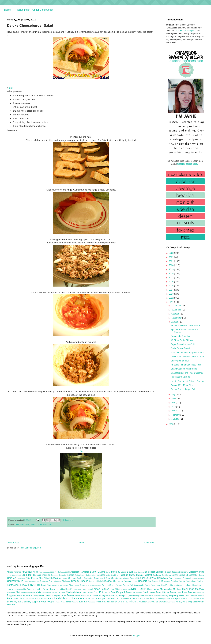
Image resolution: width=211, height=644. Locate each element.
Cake (109, 575)
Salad (33, 524)
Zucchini (11, 605)
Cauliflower (167, 575)
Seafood (87, 599)
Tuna (109, 602)
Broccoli (37, 575)
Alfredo (10, 572)
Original (121, 592)
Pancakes (131, 592)
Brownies (46, 575)
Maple (157, 589)
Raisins (153, 596)
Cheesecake (192, 575)
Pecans (192, 592)
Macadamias (126, 589)
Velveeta (142, 602)
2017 (172, 277)
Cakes (125, 575)
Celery (175, 575)
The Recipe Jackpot (185, 31)
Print (10, 88)
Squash (189, 599)
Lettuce (105, 589)
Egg (162, 581)
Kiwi (80, 589)
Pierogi (36, 596)
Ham (159, 585)
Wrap (190, 602)
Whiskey (179, 602)
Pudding (94, 595)
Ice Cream (44, 589)
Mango (150, 589)
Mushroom (48, 592)
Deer (136, 581)
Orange (107, 592)
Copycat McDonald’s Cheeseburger (187, 357)
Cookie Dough (130, 578)
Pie (31, 595)
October (175, 314)
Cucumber (118, 581)
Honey (10, 589)
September (177, 318)
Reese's (182, 595)
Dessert (143, 581)
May (174, 403)
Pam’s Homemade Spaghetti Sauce (187, 353)
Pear (180, 592)
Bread (201, 572)
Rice (10, 598)
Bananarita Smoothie (181, 336)
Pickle (26, 595)
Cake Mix (116, 575)
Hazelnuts (175, 585)
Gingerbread (74, 585)
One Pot (99, 592)
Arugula (67, 572)
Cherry (201, 575)
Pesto (20, 595)
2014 (172, 290)
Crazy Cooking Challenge (60, 581)
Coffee (80, 578)
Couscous (28, 581)
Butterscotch (91, 575)
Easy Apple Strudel (180, 361)
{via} (81, 451)
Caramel (140, 575)
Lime (112, 589)
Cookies (141, 578)
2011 (172, 302)
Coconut (73, 578)
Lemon (97, 589)
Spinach (171, 599)
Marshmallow (167, 589)
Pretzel (78, 595)
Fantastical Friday (17, 585)
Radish (147, 596)
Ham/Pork (166, 585)
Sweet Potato (61, 602)
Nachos (55, 592)
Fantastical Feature (195, 581)
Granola (106, 585)
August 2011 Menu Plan (182, 385)
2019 (172, 269)
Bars (114, 572)
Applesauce (44, 572)
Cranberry (44, 581)
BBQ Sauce (122, 572)
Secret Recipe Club (101, 599)
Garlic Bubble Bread (180, 348)
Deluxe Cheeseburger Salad (184, 389)
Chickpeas (21, 578)
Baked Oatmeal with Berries (184, 369)
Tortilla (99, 602)
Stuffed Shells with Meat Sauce (185, 325)
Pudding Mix (103, 595)
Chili (41, 578)
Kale (68, 589)
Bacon (94, 572)
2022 (172, 257)
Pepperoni (200, 592)
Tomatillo (75, 602)
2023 (172, 253)
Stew (202, 599)
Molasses (25, 592)
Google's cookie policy (187, 164)
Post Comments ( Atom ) (31, 548)
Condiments (117, 578)
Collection (89, 578)
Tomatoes (92, 602)
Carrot (149, 575)
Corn (171, 578)
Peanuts (174, 592)
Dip (150, 581)
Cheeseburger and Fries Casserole (187, 373)
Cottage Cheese (198, 578)
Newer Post (13, 543)
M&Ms (118, 589)
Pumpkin (123, 595)
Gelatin (66, 585)
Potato (70, 595)
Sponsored (180, 599)
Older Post (149, 543)
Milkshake (12, 592)
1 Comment (68, 520)
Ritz (21, 599)
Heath (182, 585)
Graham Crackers (95, 585)
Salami (44, 599)
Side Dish (116, 599)
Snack (133, 599)
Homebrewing (198, 585)
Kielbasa (74, 589)
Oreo (113, 592)
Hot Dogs (28, 589)
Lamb (84, 589)
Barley (109, 572)
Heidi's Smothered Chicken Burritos (187, 381)
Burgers (71, 575)
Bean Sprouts (139, 572)
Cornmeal (187, 578)
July (174, 394)
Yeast (195, 602)
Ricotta (16, 599)
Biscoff (168, 572)
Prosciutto (85, 595)
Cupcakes (129, 581)
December (177, 306)
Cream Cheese (80, 581)
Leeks (90, 589)
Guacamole (139, 585)
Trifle (104, 602)
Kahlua (62, 589)
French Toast (58, 585)
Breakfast (27, 575)
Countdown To (16, 581)
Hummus (36, 589)
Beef (17, 524)
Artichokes (59, 572)
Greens (126, 585)
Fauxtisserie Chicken (181, 377)
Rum (25, 599)
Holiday (189, 585)
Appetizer (27, 572)
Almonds (18, 572)
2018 (172, 273)
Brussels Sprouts (59, 575)
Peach (153, 592)
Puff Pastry (114, 595)
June (174, 398)
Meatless (178, 589)
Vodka (149, 602)
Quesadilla (133, 595)
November (177, 310)
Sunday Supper (31, 602)
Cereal (182, 575)
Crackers (36, 581)
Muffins (39, 592)
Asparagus (76, 572)
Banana (102, 572)
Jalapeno (54, 589)
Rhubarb (201, 596)
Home (7, 10)
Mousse (33, 592)
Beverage (160, 572)
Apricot (52, 572)
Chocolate (55, 578)
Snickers (140, 599)
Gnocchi (84, 585)
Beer (153, 572)
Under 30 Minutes (44, 524)
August (175, 322)
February (176, 415)
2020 (172, 265)
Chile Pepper (32, 578)
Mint (18, 592)
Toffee (69, 602)
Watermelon (171, 602)
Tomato (83, 602)
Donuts (155, 581)
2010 (172, 424)
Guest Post (150, 585)
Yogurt (201, 602)
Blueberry (193, 572)
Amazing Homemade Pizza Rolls (186, 365)
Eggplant (175, 581)
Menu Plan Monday (193, 589)
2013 (172, 294)
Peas (185, 592)
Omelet (90, 592)
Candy (133, 575)
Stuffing (21, 602)
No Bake (62, 592)
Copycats (163, 578)
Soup (153, 598)
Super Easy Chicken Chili (183, 344)
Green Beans (116, 585)
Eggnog (168, 581)
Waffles (155, 602)
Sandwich (60, 598)
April (174, 407)
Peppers (12, 595)
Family (182, 581)
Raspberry (174, 595)
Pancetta (139, 592)
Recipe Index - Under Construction (35, 10)
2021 (172, 261)
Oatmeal (78, 592)
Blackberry (184, 572)
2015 (172, 286)
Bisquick (175, 572)
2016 (172, 282)
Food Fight (47, 585)
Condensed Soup (103, 578)
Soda (147, 599)
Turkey (114, 602)
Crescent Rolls (96, 581)
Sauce (69, 599)
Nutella (70, 592)
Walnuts (163, 602)
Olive (84, 592)
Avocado (86, 572)
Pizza (51, 595)
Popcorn (58, 595)
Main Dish (25, 524)
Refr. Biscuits (192, 595)
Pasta (146, 592)
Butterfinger (80, 575)
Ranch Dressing (162, 596)
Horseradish (19, 589)
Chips (47, 578)
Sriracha (196, 599)
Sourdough (161, 599)
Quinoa (141, 595)
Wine (185, 602)
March (175, 411)
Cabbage (101, 575)
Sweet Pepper (47, 602)
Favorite (35, 585)
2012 (172, 298)
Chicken (12, 578)
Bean (130, 572)
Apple (36, 572)
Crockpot (108, 581)
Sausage (77, 598)
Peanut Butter (163, 592)
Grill (132, 585)
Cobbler (65, 578)
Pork (64, 595)
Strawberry (12, 602)
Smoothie (125, 599)
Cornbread (178, 578)
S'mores (31, 599)
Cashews (157, 575)
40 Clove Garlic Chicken (182, 340)
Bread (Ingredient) (14, 575)
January (175, 419)
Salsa (51, 599)
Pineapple (43, 595)
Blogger (137, 636)
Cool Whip (152, 578)
